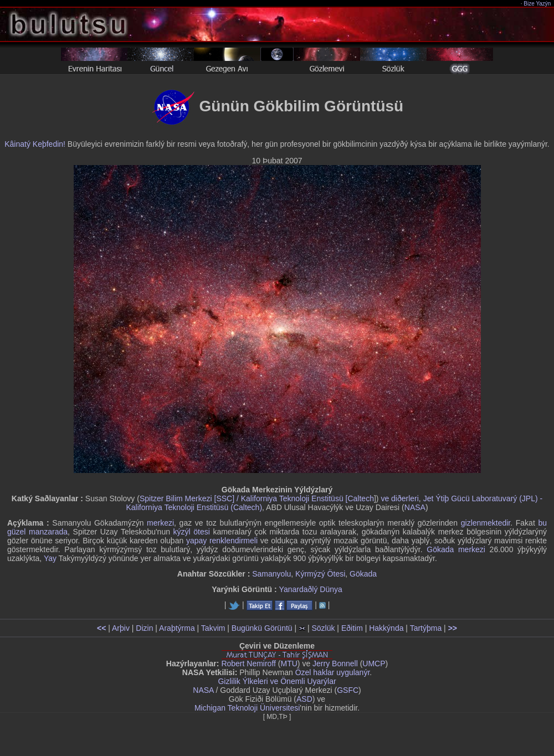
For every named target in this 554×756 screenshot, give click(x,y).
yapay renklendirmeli (222, 541)
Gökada (363, 574)
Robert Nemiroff (248, 664)
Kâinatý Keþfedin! (35, 144)
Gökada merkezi (456, 549)
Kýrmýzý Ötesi (320, 574)
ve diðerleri (399, 498)
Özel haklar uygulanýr (333, 672)
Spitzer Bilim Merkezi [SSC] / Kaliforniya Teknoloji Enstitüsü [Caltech (257, 498)
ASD (304, 699)
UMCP (374, 664)
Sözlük (323, 628)
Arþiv (121, 628)
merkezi (160, 523)
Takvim (213, 628)
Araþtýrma (177, 628)
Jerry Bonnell (335, 664)
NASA (415, 507)
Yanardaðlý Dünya (311, 589)
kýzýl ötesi (192, 532)
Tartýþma (426, 628)
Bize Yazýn (538, 4)
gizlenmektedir (486, 523)
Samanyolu (271, 574)
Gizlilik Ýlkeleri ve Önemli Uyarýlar (277, 681)
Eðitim (352, 628)
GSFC (348, 690)
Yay (50, 558)
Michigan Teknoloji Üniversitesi (247, 708)
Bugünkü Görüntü (262, 628)
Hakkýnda (386, 628)
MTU (289, 664)
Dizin (144, 628)
